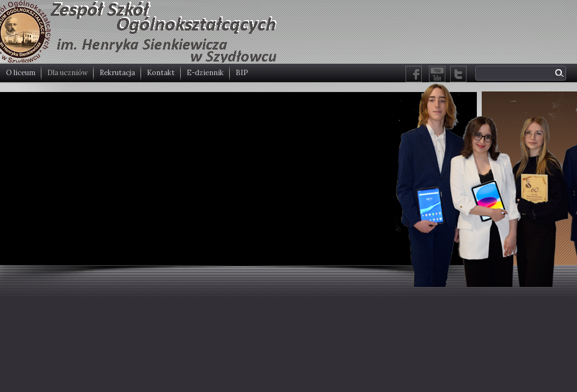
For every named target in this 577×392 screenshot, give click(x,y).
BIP (242, 73)
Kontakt (161, 73)
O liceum (21, 73)
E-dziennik (205, 73)
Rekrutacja (117, 73)
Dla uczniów (67, 73)
